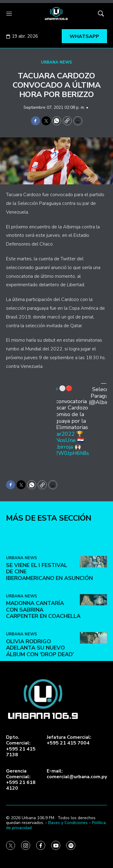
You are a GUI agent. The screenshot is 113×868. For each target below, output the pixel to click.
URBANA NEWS (56, 62)
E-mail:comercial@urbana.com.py (77, 774)
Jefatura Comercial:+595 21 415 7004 (69, 740)
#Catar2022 (60, 434)
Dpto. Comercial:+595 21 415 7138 (21, 746)
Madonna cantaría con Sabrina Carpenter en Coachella (43, 650)
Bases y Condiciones (68, 823)
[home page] (56, 14)
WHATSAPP (84, 36)
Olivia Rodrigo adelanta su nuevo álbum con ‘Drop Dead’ (40, 688)
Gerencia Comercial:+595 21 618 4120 (21, 780)
